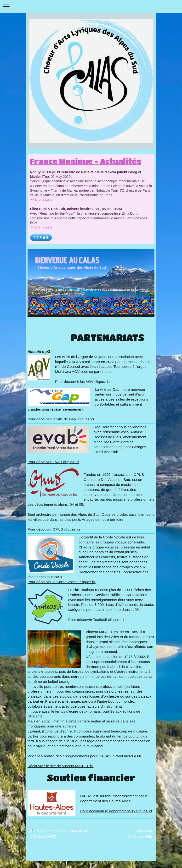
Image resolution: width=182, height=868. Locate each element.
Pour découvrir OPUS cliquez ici (54, 529)
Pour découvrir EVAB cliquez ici (53, 462)
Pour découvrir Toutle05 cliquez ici (96, 620)
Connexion (143, 831)
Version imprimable (49, 831)
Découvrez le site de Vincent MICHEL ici (60, 766)
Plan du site (79, 831)
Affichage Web (140, 836)
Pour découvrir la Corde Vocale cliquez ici (62, 582)
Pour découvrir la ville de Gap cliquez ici (61, 419)
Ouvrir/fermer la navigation (91, 6)
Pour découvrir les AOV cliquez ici (83, 382)
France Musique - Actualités (86, 161)
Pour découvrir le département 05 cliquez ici (116, 811)
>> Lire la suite (41, 200)
